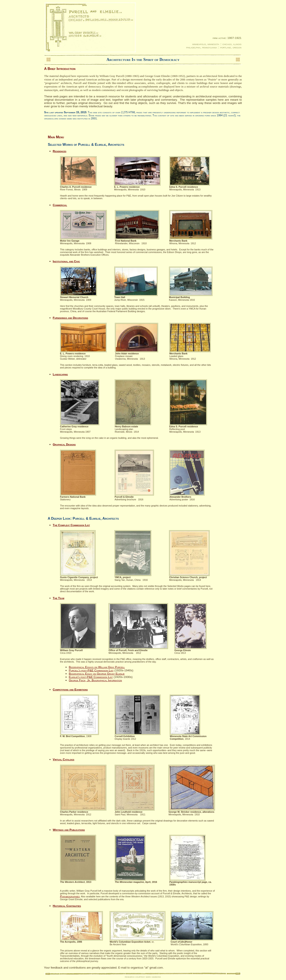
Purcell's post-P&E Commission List (91, 670)
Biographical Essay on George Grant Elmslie (97, 674)
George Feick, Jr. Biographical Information (95, 680)
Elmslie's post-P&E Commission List (91, 677)
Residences (60, 151)
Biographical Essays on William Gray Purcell (97, 667)
